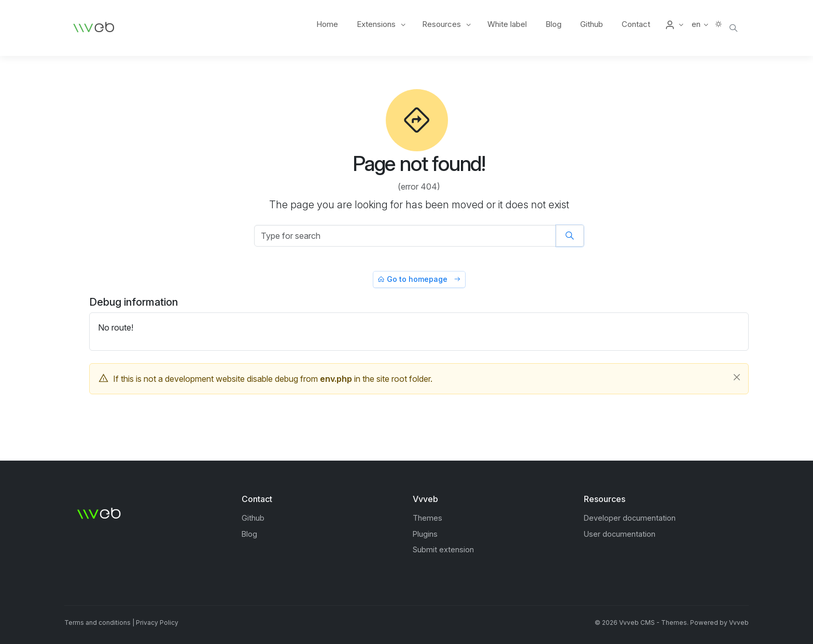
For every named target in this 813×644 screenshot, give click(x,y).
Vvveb (739, 622)
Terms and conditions (97, 622)
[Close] (737, 377)
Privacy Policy (157, 622)
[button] (674, 24)
